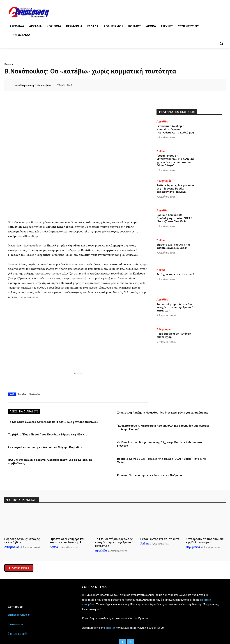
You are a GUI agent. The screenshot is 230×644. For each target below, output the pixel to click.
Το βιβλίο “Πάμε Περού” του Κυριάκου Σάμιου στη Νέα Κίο (46, 435)
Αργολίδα (162, 122)
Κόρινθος (22, 394)
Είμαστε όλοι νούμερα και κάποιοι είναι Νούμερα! (149, 472)
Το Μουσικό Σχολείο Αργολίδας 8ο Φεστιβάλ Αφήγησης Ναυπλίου (51, 422)
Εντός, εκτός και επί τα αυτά (175, 274)
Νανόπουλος (35, 394)
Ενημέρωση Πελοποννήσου (36, 85)
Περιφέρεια (193, 543)
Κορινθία (9, 64)
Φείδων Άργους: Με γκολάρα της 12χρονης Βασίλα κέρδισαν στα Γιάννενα (175, 189)
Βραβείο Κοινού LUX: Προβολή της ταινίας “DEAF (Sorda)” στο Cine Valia (164, 458)
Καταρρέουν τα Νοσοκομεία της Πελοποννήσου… (205, 537)
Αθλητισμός (164, 181)
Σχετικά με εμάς (18, 629)
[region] (78, 345)
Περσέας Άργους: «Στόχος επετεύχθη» (22, 537)
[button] (221, 43)
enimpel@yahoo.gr (19, 611)
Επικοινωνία (15, 620)
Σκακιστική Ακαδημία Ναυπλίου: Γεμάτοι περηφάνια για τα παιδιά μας (163, 413)
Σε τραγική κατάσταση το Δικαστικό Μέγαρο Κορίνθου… (45, 447)
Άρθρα (161, 151)
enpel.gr (110, 624)
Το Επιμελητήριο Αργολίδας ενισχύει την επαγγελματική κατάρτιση (175, 307)
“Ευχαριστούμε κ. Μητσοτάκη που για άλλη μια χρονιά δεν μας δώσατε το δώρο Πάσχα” (175, 161)
